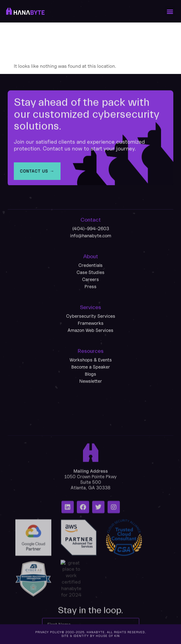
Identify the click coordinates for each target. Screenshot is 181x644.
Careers (90, 314)
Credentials (90, 300)
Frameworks (91, 358)
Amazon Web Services (90, 365)
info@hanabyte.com (91, 270)
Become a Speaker (91, 402)
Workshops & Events (91, 395)
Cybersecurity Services (91, 351)
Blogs (90, 409)
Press (90, 321)
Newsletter (91, 416)
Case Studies (90, 307)
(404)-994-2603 (91, 263)
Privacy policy (49, 632)
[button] (170, 11)
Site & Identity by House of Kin (91, 636)
